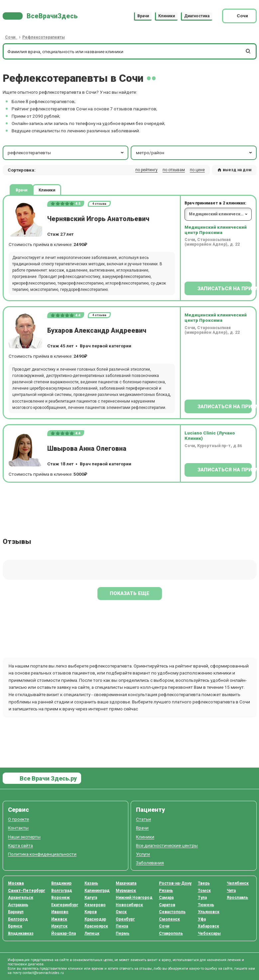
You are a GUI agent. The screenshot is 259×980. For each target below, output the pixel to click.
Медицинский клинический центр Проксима (216, 230)
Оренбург (125, 919)
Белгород (18, 919)
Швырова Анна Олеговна (87, 449)
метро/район (195, 153)
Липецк (92, 933)
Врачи (143, 16)
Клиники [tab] (47, 190)
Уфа (202, 919)
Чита (231, 891)
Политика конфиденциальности (42, 854)
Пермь (123, 933)
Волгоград (62, 891)
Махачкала (126, 883)
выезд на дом (234, 170)
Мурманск (126, 891)
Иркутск (59, 926)
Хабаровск (208, 926)
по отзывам (174, 170)
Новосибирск (129, 905)
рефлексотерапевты (66, 153)
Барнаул (16, 912)
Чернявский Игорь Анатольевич (98, 219)
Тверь (204, 883)
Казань (91, 883)
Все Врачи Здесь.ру (48, 778)
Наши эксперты (24, 837)
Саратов (167, 905)
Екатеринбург (65, 905)
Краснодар (95, 919)
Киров (91, 912)
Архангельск (21, 898)
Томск (204, 891)
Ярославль (237, 898)
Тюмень (206, 905)
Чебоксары (209, 933)
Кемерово (95, 905)
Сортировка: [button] (22, 170)
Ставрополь (171, 933)
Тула (202, 898)
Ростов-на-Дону (175, 883)
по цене (197, 170)
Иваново (60, 912)
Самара (166, 898)
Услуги (143, 854)
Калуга (91, 898)
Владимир (61, 883)
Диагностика (197, 16)
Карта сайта (20, 846)
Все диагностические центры (167, 846)
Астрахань (18, 905)
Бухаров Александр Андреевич (97, 331)
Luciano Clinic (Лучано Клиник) (210, 435)
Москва (16, 883)
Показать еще (129, 593)
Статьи (143, 819)
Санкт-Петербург (27, 891)
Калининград (97, 891)
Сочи (164, 926)
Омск (121, 912)
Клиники (167, 16)
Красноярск (96, 926)
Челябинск (238, 883)
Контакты (18, 828)
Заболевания (150, 863)
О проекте (18, 819)
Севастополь (172, 912)
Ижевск (59, 919)
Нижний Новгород (134, 898)
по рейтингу (146, 170)
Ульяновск (209, 912)
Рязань (166, 891)
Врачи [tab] (21, 190)
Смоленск (169, 919)
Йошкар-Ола (64, 933)
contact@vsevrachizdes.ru (43, 973)
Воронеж (61, 898)
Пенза (122, 926)
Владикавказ (21, 933)
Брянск (15, 926)
